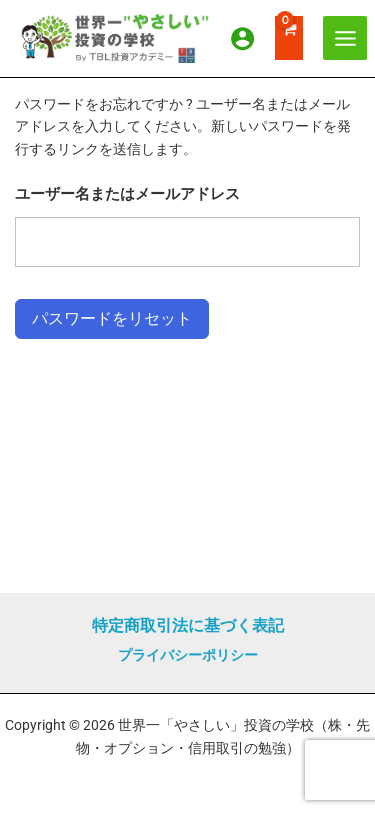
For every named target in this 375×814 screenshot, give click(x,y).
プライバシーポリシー (188, 655)
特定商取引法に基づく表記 (188, 625)
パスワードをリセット (112, 318)
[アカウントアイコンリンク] (242, 38)
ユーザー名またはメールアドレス (127, 194)
